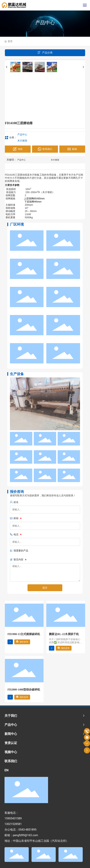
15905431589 (13, 818)
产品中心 (45, 23)
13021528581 (13, 824)
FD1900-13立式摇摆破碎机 (24, 634)
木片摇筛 (22, 141)
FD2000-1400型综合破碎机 (24, 690)
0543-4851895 (27, 830)
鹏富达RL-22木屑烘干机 (64, 634)
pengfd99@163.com (26, 835)
